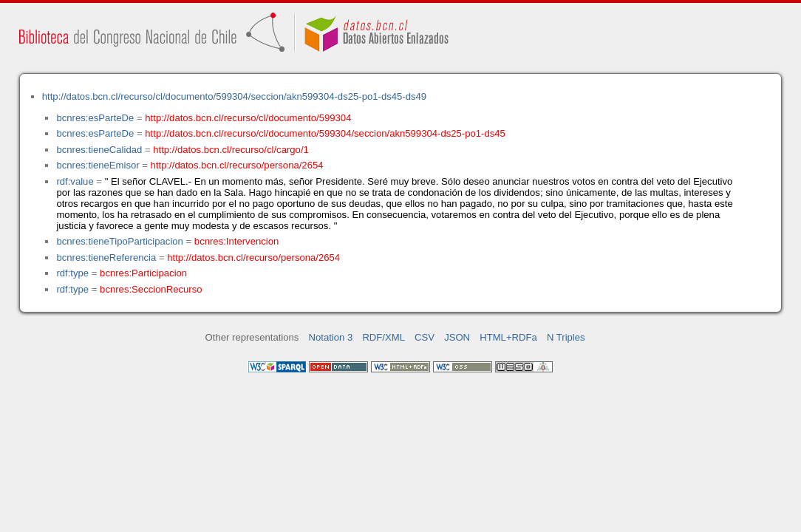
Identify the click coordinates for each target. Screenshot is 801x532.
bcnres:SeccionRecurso (151, 289)
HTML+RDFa (508, 337)
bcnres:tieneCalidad (99, 150)
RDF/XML (384, 337)
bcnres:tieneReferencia (106, 258)
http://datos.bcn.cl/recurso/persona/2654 (237, 165)
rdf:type (72, 273)
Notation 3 (331, 337)
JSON (457, 337)
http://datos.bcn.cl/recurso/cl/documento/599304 (248, 118)
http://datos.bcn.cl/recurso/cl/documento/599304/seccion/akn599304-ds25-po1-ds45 (325, 133)
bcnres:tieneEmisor (98, 165)
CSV (425, 337)
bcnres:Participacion (143, 273)
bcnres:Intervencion (236, 241)
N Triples (566, 337)
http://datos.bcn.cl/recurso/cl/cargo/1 (231, 150)
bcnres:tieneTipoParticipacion (119, 241)
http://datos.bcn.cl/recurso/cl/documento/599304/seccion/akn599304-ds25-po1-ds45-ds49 (234, 96)
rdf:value (75, 181)
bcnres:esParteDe (95, 118)
